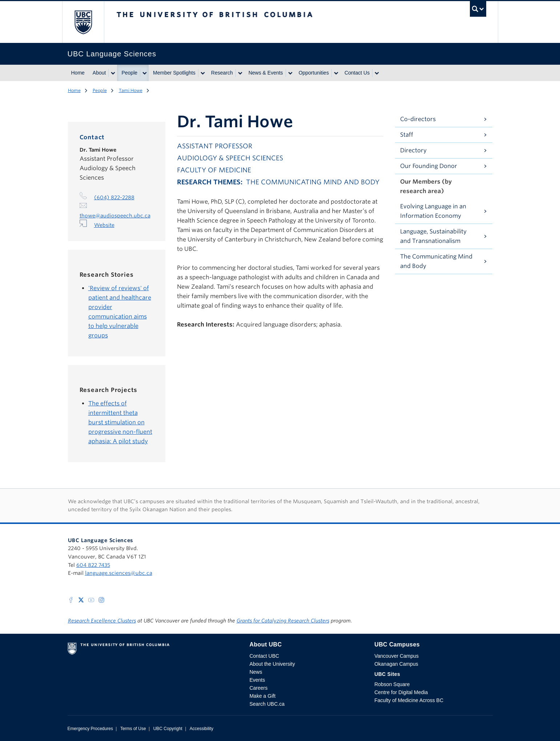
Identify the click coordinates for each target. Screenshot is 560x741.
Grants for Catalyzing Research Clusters (283, 621)
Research (222, 73)
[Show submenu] (113, 73)
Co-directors (418, 119)
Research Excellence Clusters (102, 621)
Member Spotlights (174, 73)
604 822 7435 (93, 565)
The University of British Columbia (83, 22)
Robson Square (392, 684)
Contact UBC (264, 656)
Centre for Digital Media (401, 692)
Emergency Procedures (90, 729)
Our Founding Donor (429, 166)
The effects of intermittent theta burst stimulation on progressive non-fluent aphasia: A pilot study (120, 422)
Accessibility (202, 729)
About (99, 73)
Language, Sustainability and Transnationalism (433, 236)
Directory (413, 150)
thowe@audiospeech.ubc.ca (115, 216)
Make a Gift (262, 696)
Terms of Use (133, 729)
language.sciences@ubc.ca (119, 573)
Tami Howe (131, 90)
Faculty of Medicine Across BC (409, 700)
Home (78, 73)
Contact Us (357, 73)
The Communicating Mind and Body (436, 261)
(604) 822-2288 (114, 197)
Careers (258, 688)
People (129, 73)
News (256, 672)
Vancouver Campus (396, 656)
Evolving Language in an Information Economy (433, 211)
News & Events (266, 73)
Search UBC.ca (267, 704)
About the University (272, 664)
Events (257, 680)
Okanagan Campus (396, 664)
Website (104, 225)
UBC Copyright (168, 729)
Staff (407, 135)
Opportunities (314, 73)
